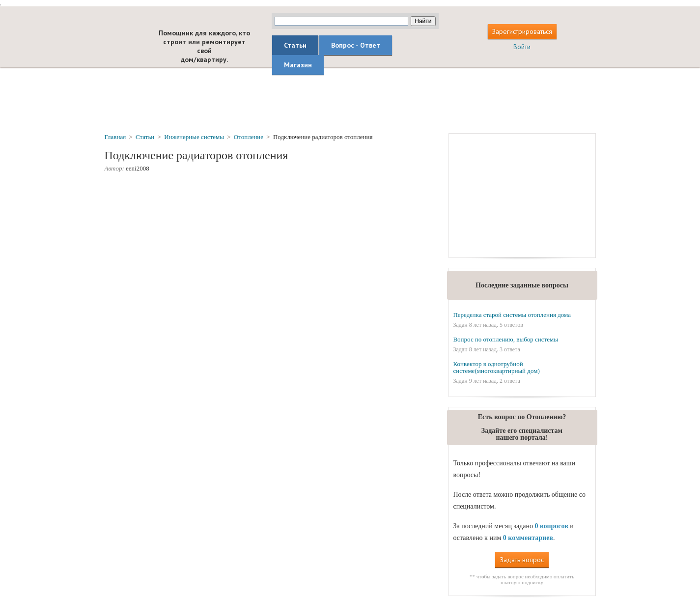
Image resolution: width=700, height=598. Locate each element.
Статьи (295, 45)
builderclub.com (124, 43)
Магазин (298, 65)
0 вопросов (551, 526)
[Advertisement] (350, 100)
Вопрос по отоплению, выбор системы (505, 339)
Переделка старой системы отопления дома (512, 315)
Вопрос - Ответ (356, 45)
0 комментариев (528, 538)
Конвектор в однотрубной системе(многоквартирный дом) (496, 367)
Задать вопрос (522, 560)
